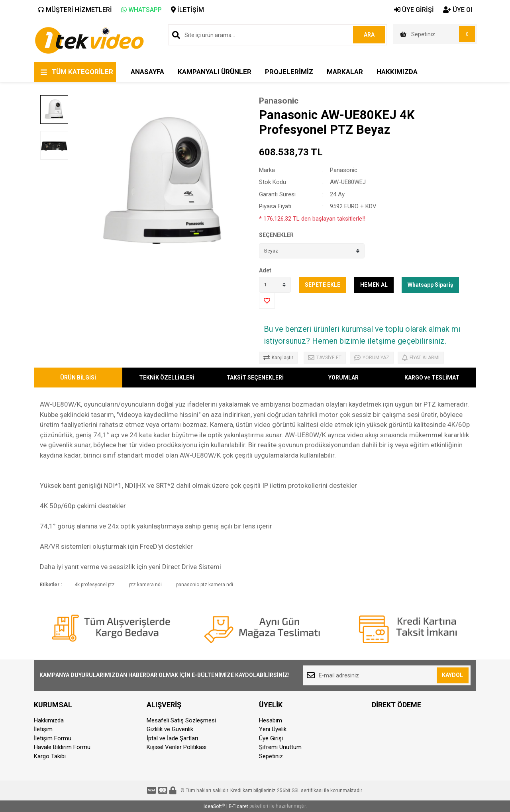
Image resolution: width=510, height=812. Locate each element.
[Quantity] (275, 285)
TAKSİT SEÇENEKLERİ (255, 378)
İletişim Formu (53, 738)
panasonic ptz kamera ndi (205, 585)
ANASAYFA (147, 72)
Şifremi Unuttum (280, 747)
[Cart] (435, 34)
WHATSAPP (141, 10)
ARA (369, 35)
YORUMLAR (343, 378)
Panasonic (279, 101)
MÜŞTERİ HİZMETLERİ (75, 10)
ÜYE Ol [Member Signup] (458, 10)
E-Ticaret (238, 806)
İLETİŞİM (187, 10)
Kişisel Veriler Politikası (177, 747)
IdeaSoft (214, 806)
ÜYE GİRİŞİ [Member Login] (414, 10)
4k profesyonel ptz (95, 585)
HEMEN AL (374, 285)
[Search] (278, 35)
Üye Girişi (271, 738)
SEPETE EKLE (323, 285)
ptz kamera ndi (145, 585)
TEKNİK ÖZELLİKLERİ (167, 378)
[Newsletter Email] (387, 675)
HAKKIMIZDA (397, 72)
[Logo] (89, 40)
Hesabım (271, 720)
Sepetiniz (271, 756)
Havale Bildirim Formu (62, 747)
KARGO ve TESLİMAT (432, 378)
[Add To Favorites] (267, 301)
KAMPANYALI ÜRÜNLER (215, 72)
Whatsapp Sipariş (430, 285)
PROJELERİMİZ (289, 72)
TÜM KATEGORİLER (82, 72)
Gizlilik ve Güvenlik (170, 729)
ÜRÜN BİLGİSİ (78, 378)
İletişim (43, 729)
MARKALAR (345, 72)
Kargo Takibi (50, 756)
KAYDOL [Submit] (452, 675)
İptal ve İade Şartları (172, 738)
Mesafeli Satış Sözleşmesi (181, 720)
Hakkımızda (49, 720)
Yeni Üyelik (273, 729)
